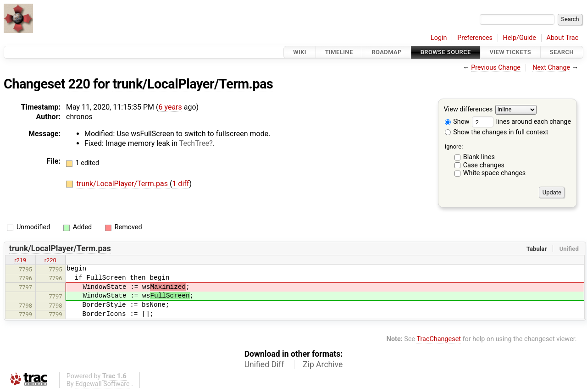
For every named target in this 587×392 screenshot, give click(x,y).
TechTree (194, 143)
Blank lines (479, 157)
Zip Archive (323, 364)
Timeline (339, 52)
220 (79, 84)
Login (439, 38)
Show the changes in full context (497, 132)
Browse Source (446, 52)
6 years (170, 107)
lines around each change (521, 122)
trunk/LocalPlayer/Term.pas (193, 84)
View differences (468, 110)
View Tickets (510, 52)
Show (457, 122)
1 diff (180, 184)
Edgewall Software (102, 384)
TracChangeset (439, 339)
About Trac (563, 38)
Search (562, 52)
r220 (50, 260)
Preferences (475, 38)
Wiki (300, 52)
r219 (20, 260)
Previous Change (496, 68)
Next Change (551, 68)
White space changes (495, 173)
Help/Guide (520, 38)
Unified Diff (264, 364)
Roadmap (387, 52)
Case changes (484, 165)
